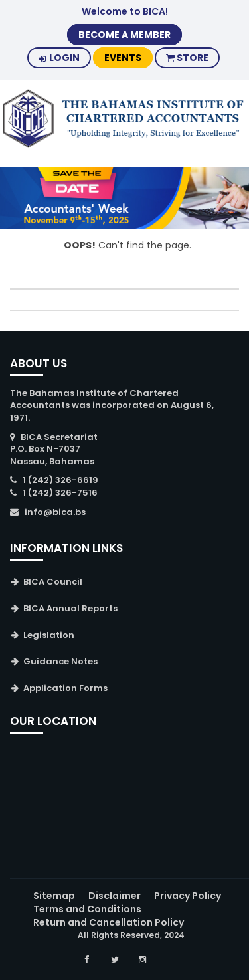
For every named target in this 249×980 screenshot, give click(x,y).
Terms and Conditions (87, 909)
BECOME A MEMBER (124, 35)
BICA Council (53, 582)
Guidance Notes (60, 661)
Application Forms (65, 688)
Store (187, 58)
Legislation (49, 635)
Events (123, 58)
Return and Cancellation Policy (109, 922)
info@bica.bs (55, 512)
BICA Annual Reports (70, 608)
